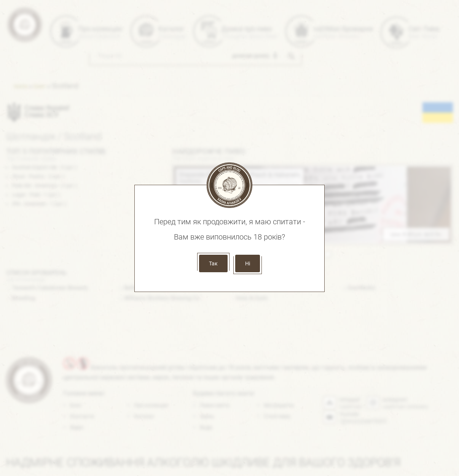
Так (213, 263)
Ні (248, 263)
